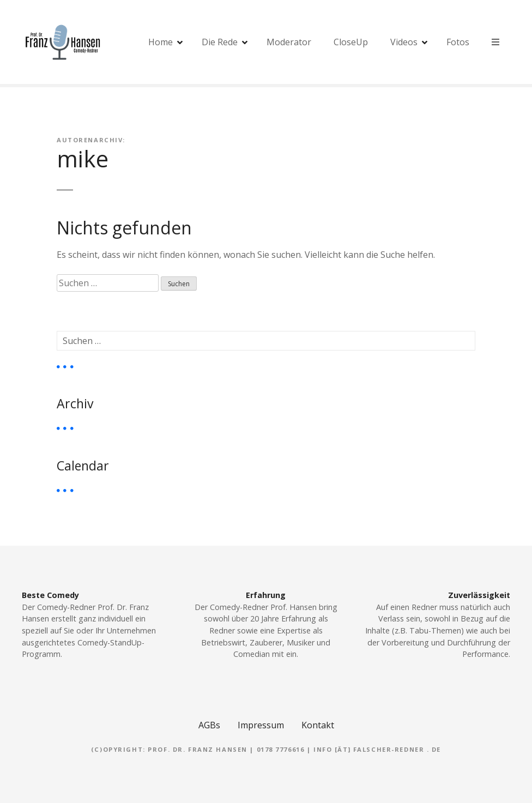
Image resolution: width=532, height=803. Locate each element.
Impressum (261, 725)
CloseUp (351, 42)
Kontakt (318, 725)
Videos (404, 42)
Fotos (458, 42)
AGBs (209, 725)
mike (83, 159)
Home (161, 42)
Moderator (289, 42)
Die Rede (220, 42)
